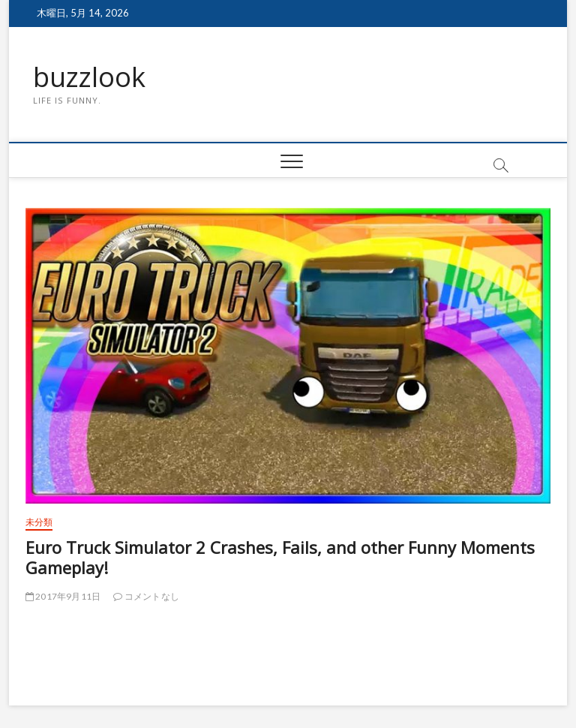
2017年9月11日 (63, 596)
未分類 (39, 522)
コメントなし (146, 596)
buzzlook (89, 77)
